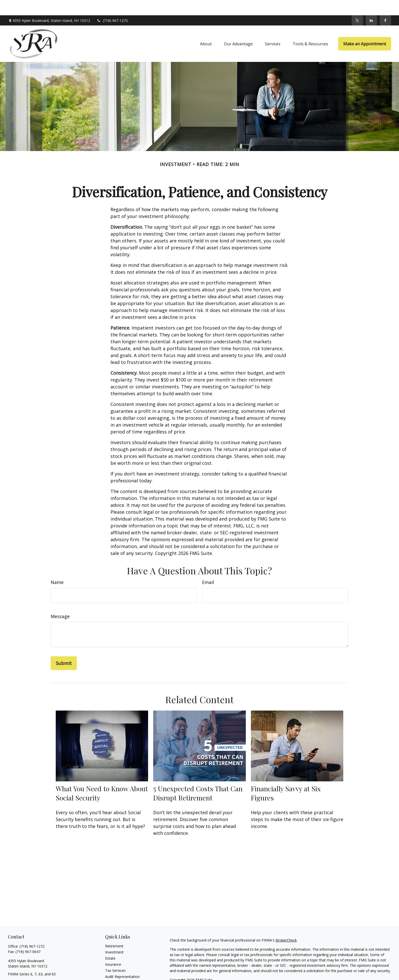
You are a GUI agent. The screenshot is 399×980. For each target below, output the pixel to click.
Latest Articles (117, 974)
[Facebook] (385, 5)
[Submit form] (64, 648)
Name (57, 567)
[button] (206, 29)
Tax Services (115, 955)
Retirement (114, 931)
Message (60, 601)
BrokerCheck (286, 925)
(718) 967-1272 (112, 5)
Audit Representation (122, 961)
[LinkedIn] (371, 5)
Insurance (113, 949)
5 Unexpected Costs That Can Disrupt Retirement (198, 778)
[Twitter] (357, 5)
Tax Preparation (118, 967)
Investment (114, 937)
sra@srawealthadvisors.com (31, 968)
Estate (110, 943)
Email (208, 567)
